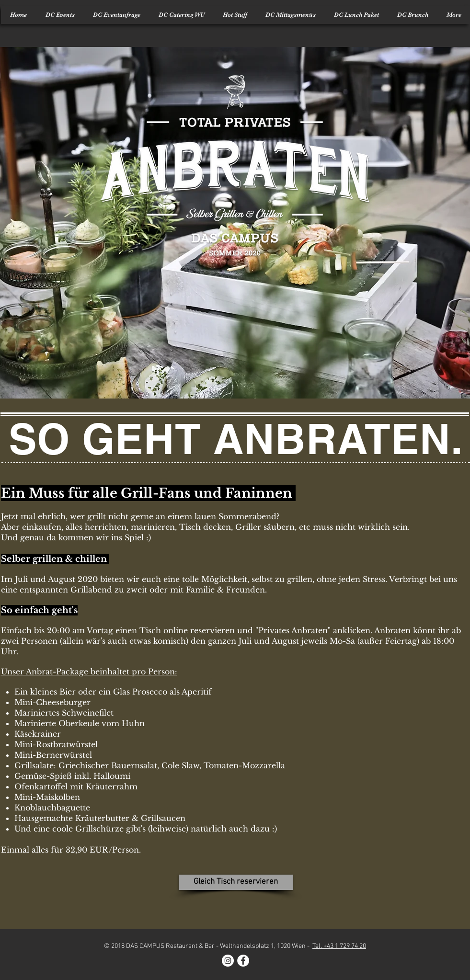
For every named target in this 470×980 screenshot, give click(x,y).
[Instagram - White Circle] (228, 961)
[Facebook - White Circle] (243, 961)
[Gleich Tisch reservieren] (236, 882)
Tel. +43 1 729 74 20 (339, 946)
